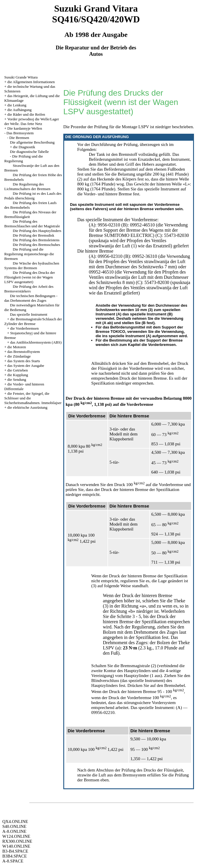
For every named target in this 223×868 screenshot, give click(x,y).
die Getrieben (17, 370)
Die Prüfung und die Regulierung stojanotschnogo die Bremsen (29, 254)
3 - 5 (137, 616)
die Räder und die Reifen (26, 114)
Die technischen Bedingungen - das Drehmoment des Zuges (31, 298)
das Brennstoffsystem (24, 352)
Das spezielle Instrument (29, 314)
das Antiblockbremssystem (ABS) (36, 342)
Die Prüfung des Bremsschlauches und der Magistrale (32, 224)
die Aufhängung (19, 110)
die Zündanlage (19, 356)
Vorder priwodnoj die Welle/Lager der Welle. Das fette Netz (32, 121)
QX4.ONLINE (15, 821)
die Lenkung (17, 105)
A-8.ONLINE (14, 831)
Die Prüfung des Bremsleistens (36, 240)
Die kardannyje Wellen (25, 128)
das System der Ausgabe (26, 366)
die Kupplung (18, 375)
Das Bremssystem (20, 133)
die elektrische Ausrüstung (27, 407)
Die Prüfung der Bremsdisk (34, 235)
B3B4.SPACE (15, 856)
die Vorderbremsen (24, 328)
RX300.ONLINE (17, 841)
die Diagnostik (24, 147)
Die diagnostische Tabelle (29, 152)
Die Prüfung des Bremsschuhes (36, 245)
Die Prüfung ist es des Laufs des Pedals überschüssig (33, 196)
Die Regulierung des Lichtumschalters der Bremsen (27, 186)
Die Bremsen (19, 138)
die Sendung (17, 379)
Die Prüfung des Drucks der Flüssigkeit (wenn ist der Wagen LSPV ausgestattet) (30, 277)
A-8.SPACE (13, 861)
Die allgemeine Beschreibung (32, 142)
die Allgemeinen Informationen (31, 82)
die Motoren (17, 347)
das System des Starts (24, 361)
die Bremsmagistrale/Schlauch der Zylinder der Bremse (33, 321)
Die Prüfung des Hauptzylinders (37, 231)
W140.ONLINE (16, 846)
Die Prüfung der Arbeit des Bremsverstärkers (29, 289)
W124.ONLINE (16, 836)
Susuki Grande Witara (21, 77)
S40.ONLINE (14, 826)
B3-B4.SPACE (15, 851)
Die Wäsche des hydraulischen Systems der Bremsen (32, 266)
